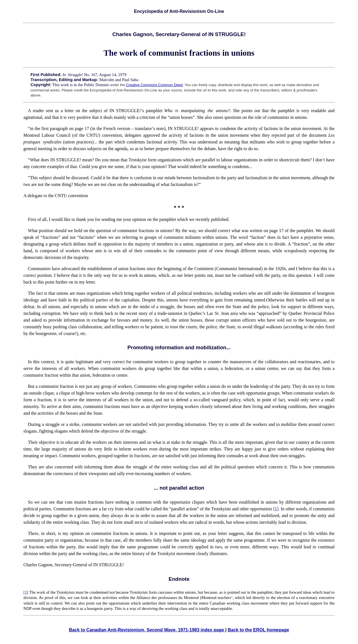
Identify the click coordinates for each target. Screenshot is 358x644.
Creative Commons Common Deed (154, 85)
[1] (276, 509)
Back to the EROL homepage (258, 630)
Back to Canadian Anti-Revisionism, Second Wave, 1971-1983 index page (147, 630)
